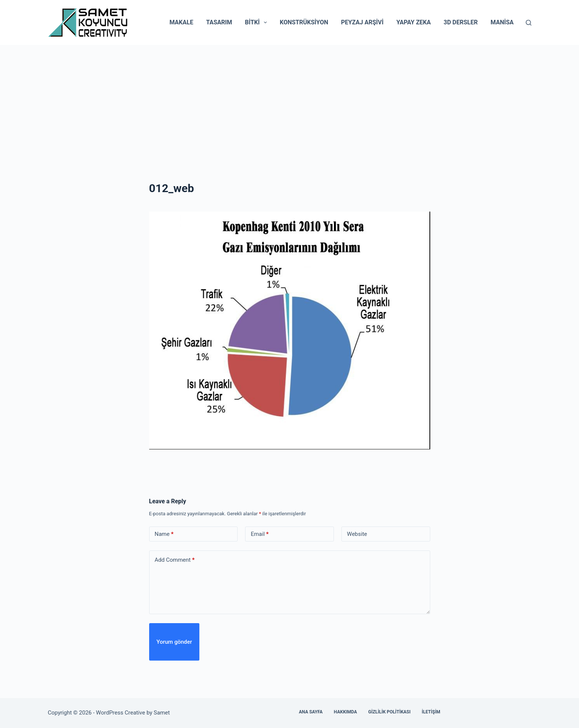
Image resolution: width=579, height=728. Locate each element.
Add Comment (175, 560)
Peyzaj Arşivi (362, 22)
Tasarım (219, 22)
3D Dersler (461, 22)
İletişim (431, 712)
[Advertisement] (290, 101)
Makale (181, 22)
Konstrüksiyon (304, 22)
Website (357, 534)
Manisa (502, 22)
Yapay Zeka (414, 22)
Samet (162, 713)
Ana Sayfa (311, 712)
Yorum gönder (174, 642)
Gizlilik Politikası (390, 712)
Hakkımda (346, 712)
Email (260, 534)
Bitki (258, 22)
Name (164, 534)
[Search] (529, 23)
